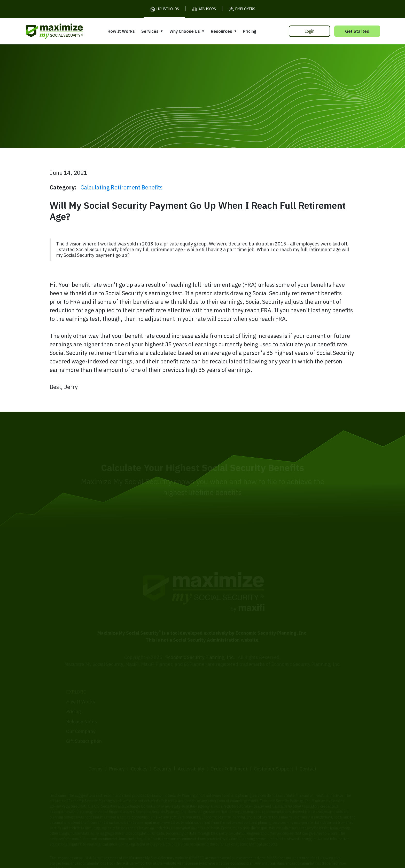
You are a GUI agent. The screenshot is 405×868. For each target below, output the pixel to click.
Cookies (139, 749)
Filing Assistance (154, 707)
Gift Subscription (84, 722)
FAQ (280, 730)
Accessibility (191, 749)
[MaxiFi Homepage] (44, 31)
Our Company (81, 712)
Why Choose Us (185, 31)
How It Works (121, 31)
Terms (96, 749)
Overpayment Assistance (163, 717)
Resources (221, 31)
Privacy (117, 749)
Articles (284, 701)
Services (150, 31)
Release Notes (81, 702)
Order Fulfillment (229, 749)
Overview (146, 687)
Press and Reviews (226, 718)
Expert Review (151, 697)
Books (282, 691)
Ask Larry (286, 711)
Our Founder (219, 699)
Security (163, 749)
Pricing (250, 31)
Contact (308, 749)
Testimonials (219, 708)
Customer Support (274, 749)
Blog (280, 720)
